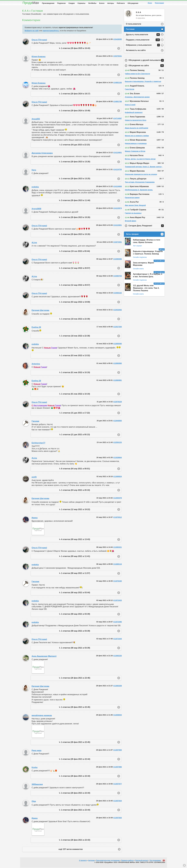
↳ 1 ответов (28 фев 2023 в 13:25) (74, 179)
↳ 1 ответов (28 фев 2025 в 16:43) (74, 49)
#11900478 (117, 498)
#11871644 (117, 639)
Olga (34, 802)
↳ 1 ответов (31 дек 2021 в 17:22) (75, 413)
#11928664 (117, 458)
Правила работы (127, 861)
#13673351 (117, 243)
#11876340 (117, 581)
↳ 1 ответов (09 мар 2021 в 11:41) (74, 557)
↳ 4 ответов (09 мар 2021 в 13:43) (74, 540)
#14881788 (117, 102)
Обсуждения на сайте (147, 66)
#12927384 (117, 327)
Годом (51, 348)
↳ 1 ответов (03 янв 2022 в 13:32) (74, 356)
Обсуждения (133, 3)
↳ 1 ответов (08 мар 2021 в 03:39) (74, 614)
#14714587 (117, 119)
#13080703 (117, 276)
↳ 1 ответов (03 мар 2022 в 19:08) (74, 302)
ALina (34, 243)
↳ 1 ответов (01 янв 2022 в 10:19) (74, 373)
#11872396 (117, 622)
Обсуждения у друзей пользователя (147, 61)
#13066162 (117, 293)
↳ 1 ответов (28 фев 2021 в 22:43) (74, 840)
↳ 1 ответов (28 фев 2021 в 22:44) (74, 760)
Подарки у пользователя (143, 40)
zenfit (34, 477)
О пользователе (134, 24)
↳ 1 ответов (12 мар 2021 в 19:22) (74, 510)
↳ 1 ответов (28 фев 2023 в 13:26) (74, 162)
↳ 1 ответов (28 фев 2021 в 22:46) (74, 678)
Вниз (184, 865)
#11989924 (117, 477)
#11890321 (117, 548)
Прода (31, 3)
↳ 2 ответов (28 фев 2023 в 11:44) (74, 201)
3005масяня (37, 785)
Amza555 (36, 119)
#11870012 (117, 518)
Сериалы (81, 3)
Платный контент (142, 861)
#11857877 (117, 784)
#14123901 (117, 226)
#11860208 (117, 686)
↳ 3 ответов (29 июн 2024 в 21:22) (75, 75)
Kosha (35, 768)
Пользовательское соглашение (108, 861)
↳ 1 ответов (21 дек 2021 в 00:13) (75, 435)
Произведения (48, 3)
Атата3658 (36, 209)
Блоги (102, 3)
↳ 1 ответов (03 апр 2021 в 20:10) (74, 491)
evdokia (35, 187)
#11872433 (117, 601)
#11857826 (117, 818)
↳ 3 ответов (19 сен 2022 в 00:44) (74, 252)
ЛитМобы (92, 3)
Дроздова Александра (42, 154)
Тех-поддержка (155, 861)
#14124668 (117, 187)
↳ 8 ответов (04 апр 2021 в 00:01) (74, 469)
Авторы (111, 3)
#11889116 (117, 565)
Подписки (61, 3)
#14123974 (117, 209)
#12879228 (117, 402)
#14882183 (117, 83)
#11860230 (117, 656)
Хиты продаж (145, 235)
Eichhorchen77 (38, 443)
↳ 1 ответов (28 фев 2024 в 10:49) (74, 111)
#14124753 (117, 170)
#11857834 (117, 801)
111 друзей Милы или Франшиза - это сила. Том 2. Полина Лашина (146, 288)
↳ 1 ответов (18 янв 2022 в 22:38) (74, 319)
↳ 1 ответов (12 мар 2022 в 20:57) (74, 269)
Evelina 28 (36, 328)
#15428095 (117, 40)
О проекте (83, 861)
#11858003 (117, 715)
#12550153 (117, 443)
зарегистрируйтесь (51, 31)
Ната (34, 170)
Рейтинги (121, 3)
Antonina (36, 364)
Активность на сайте (136, 51)
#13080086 (117, 259)
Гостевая (130, 30)
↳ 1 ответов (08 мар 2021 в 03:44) (74, 593)
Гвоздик (35, 422)
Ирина (35, 518)
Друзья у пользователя (143, 35)
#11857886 (117, 767)
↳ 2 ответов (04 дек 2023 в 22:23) (75, 145)
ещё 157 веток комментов (71, 850)
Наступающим (39, 406)
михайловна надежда (42, 716)
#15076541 (117, 57)
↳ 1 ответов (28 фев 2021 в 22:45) (74, 708)
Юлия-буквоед (39, 57)
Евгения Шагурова (40, 311)
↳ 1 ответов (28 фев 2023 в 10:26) (74, 218)
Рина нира (36, 751)
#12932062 (117, 310)
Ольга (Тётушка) (39, 40)
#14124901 (117, 153)
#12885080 (117, 344)
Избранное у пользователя (143, 46)
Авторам (91, 861)
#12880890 (117, 364)
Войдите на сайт (32, 31)
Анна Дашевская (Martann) (44, 657)
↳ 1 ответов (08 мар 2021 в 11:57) (74, 574)
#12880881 (117, 381)
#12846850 (117, 421)
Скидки (72, 3)
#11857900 (117, 750)
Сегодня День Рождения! (147, 226)
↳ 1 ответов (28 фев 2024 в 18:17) (74, 94)
